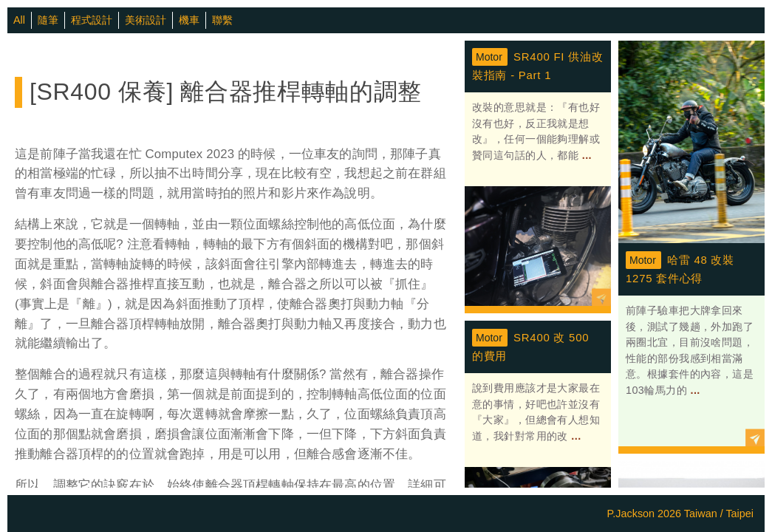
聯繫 (222, 20)
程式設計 (92, 20)
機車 (189, 20)
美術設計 (146, 20)
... (585, 155)
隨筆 (48, 20)
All (19, 20)
